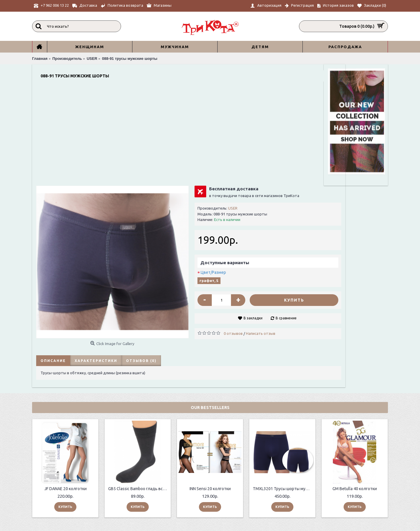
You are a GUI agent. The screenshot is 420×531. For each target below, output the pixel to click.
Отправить (368, 502)
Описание (52, 257)
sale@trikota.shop (266, 491)
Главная (254, 497)
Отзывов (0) (140, 257)
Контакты (118, 489)
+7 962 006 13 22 (265, 476)
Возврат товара (193, 481)
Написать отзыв (249, 235)
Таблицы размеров (126, 495)
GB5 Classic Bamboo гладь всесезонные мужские (139, 386)
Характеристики (95, 257)
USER (221, 110)
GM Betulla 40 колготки (355, 386)
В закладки (236, 220)
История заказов (194, 487)
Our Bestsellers (210, 305)
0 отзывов (221, 235)
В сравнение (269, 220)
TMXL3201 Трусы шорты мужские (283, 386)
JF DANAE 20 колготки (65, 386)
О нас (113, 475)
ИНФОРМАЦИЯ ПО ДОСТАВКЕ (136, 482)
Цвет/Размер (201, 174)
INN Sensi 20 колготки (210, 386)
